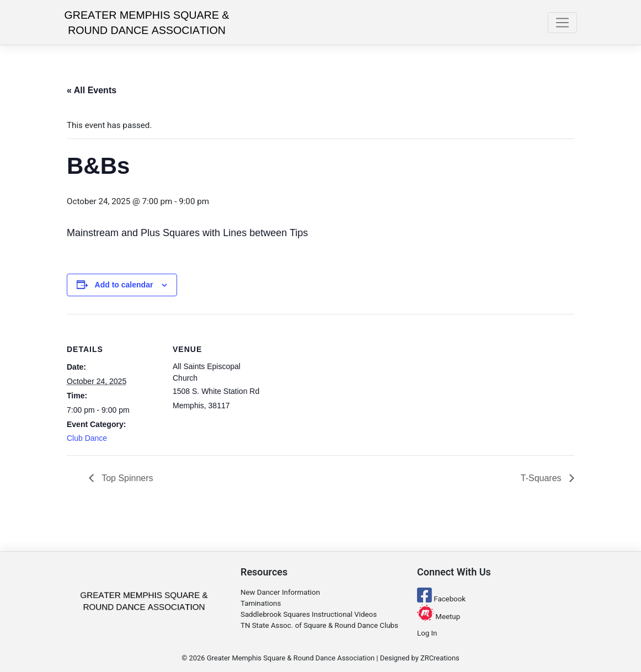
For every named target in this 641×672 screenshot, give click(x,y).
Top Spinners (126, 478)
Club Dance (87, 438)
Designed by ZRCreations (420, 658)
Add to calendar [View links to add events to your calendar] (124, 285)
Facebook (441, 599)
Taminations (261, 603)
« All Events (92, 90)
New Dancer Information (280, 592)
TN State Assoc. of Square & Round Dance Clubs (319, 625)
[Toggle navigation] (562, 23)
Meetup (439, 617)
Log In (427, 633)
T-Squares (542, 478)
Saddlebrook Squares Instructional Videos (309, 614)
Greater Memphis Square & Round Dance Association (291, 658)
